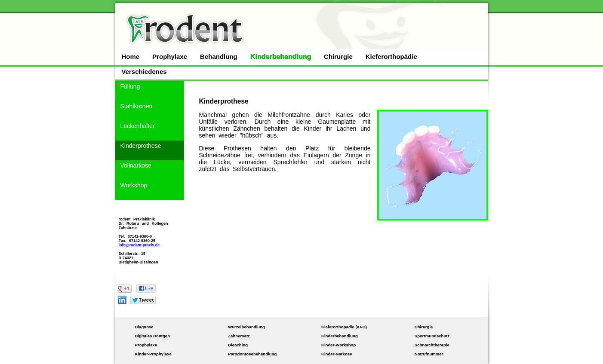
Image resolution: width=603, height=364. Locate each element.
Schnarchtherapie (432, 345)
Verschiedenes (144, 72)
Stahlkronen (137, 106)
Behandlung (219, 57)
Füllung (130, 86)
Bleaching (238, 345)
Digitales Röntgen (153, 336)
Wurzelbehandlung (246, 327)
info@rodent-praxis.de (139, 245)
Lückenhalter (138, 126)
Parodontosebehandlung (252, 354)
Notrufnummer (429, 354)
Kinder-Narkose (337, 354)
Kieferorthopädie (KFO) (344, 327)
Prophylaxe (170, 57)
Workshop (134, 185)
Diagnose (144, 327)
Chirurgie (338, 57)
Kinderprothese (141, 146)
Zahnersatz (239, 336)
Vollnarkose (136, 165)
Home (131, 57)
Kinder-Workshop (338, 345)
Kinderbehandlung (281, 57)
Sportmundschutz (432, 336)
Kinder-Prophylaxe (153, 354)
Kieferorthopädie (391, 57)
